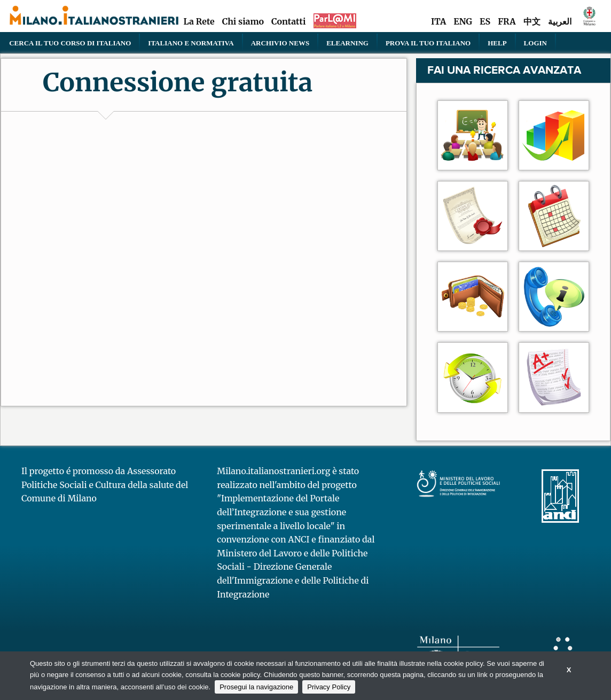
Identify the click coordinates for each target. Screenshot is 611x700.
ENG (463, 21)
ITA (438, 21)
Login (535, 43)
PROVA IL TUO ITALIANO (428, 43)
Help (497, 43)
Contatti (288, 21)
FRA (507, 21)
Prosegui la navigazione (256, 687)
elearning (347, 43)
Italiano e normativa (191, 43)
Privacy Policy (329, 687)
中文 (532, 21)
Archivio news (280, 43)
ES (485, 21)
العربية (560, 21)
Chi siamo (243, 21)
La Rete (199, 21)
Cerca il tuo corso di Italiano (70, 43)
